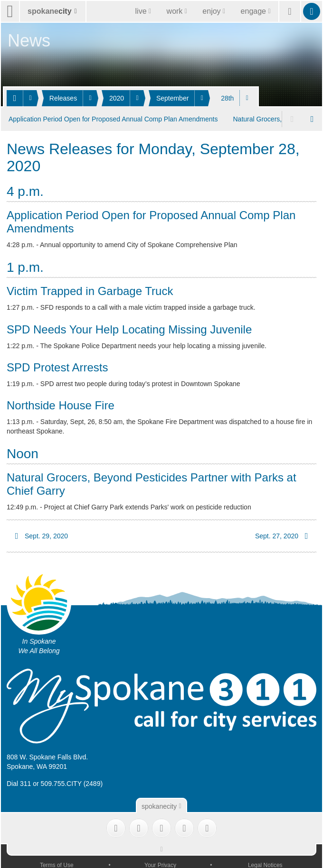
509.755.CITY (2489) (72, 782)
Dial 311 (19, 782)
